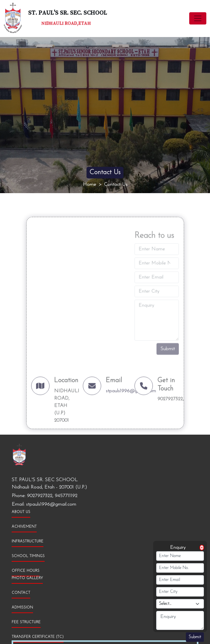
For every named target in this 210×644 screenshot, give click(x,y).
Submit (195, 637)
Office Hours (26, 571)
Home (89, 185)
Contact (21, 593)
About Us (21, 512)
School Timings (28, 556)
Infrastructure (28, 541)
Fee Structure (26, 622)
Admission (22, 608)
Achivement (24, 527)
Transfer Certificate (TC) (38, 637)
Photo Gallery (27, 578)
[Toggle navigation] (198, 18)
